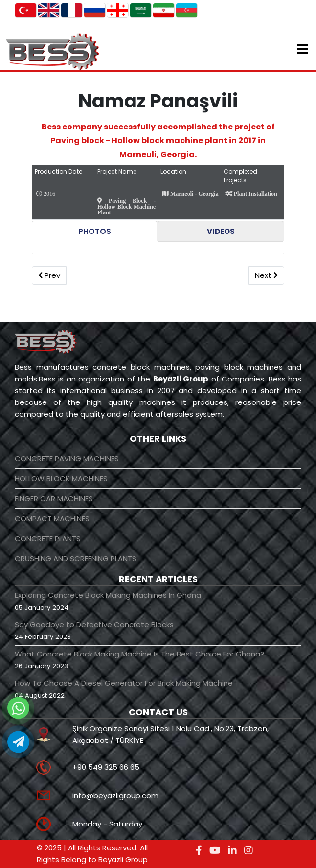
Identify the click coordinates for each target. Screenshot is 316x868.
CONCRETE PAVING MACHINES (67, 458)
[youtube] (215, 850)
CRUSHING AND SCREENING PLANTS (76, 559)
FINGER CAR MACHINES (54, 498)
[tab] (94, 231)
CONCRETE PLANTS (48, 539)
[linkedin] (232, 850)
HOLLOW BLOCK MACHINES (61, 478)
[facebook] (199, 850)
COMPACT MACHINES (52, 519)
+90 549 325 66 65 (106, 767)
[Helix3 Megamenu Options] (303, 51)
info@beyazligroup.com (115, 795)
